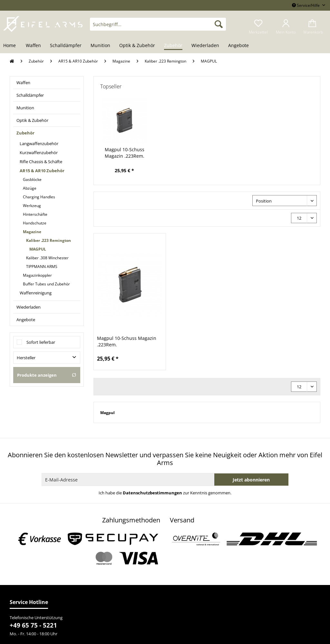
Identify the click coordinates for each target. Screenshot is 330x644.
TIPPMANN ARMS (42, 267)
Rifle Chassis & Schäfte (41, 162)
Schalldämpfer (30, 95)
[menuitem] (158, 27)
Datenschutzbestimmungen (152, 493)
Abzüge (30, 188)
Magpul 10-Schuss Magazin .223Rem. (125, 153)
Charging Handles (39, 197)
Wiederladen (29, 307)
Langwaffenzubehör (39, 144)
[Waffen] (33, 46)
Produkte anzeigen (47, 375)
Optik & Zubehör (32, 120)
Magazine (32, 232)
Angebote (26, 320)
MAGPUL (38, 249)
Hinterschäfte (35, 214)
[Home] (12, 46)
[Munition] (100, 46)
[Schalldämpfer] (66, 46)
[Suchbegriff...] (158, 24)
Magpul (107, 413)
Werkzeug (32, 206)
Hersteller (26, 358)
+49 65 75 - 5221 (33, 625)
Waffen (23, 83)
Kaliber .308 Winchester (47, 258)
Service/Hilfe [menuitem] (306, 5)
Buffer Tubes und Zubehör (46, 284)
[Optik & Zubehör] (137, 46)
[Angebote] (238, 46)
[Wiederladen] (205, 46)
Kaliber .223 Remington (49, 240)
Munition (25, 108)
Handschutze (35, 223)
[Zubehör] (173, 46)
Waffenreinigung (36, 293)
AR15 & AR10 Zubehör (42, 171)
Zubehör (25, 133)
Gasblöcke (32, 179)
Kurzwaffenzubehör (39, 153)
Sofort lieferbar (41, 342)
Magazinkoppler (37, 275)
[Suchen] (219, 24)
